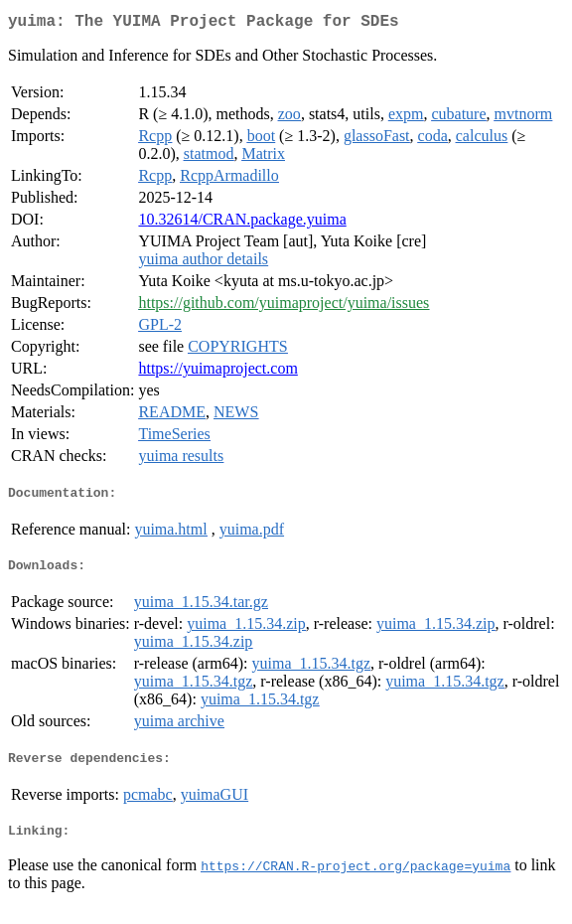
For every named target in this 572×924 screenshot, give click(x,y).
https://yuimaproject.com (217, 372)
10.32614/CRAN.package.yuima (242, 223)
